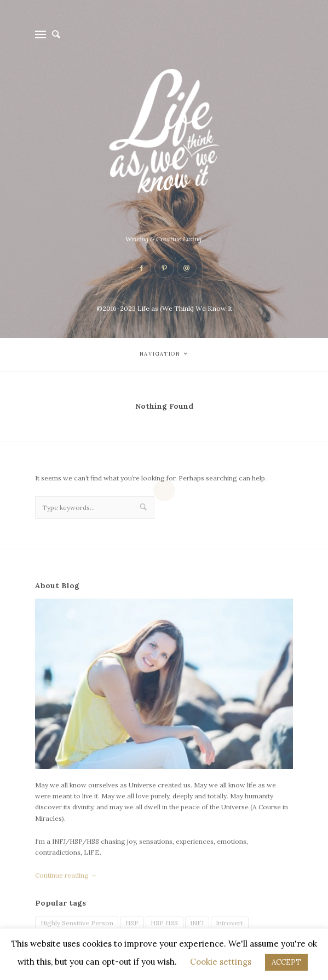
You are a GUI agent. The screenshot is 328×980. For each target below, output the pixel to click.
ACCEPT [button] (286, 962)
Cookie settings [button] (221, 962)
